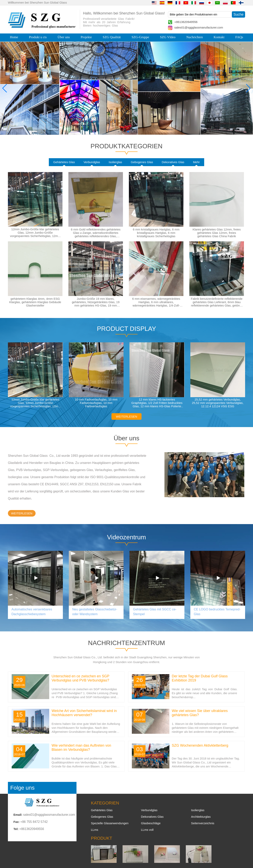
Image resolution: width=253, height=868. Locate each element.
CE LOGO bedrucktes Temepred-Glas (217, 612)
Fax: (17, 822)
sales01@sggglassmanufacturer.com (199, 27)
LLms (95, 830)
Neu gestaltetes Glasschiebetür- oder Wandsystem (95, 612)
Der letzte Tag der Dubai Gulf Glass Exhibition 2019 (200, 678)
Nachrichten (195, 37)
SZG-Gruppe (140, 37)
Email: (18, 815)
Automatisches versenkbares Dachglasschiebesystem (32, 612)
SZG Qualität (112, 37)
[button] (119, 132)
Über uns (64, 37)
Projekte (86, 37)
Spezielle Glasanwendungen (110, 823)
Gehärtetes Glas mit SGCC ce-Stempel (155, 612)
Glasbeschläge (151, 823)
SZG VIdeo (168, 37)
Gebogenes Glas (142, 162)
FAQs (239, 37)
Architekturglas (201, 817)
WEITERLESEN (126, 416)
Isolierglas (115, 162)
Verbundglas (92, 162)
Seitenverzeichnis (203, 823)
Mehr (196, 162)
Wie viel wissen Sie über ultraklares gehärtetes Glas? (200, 713)
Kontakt (219, 37)
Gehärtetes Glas (64, 162)
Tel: (16, 829)
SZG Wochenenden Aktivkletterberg (200, 745)
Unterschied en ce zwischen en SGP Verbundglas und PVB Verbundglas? (80, 678)
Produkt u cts (38, 37)
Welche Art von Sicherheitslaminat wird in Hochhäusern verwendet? (84, 713)
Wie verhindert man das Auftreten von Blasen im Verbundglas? (81, 748)
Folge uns (22, 788)
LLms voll (147, 830)
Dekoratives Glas (173, 162)
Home (14, 37)
